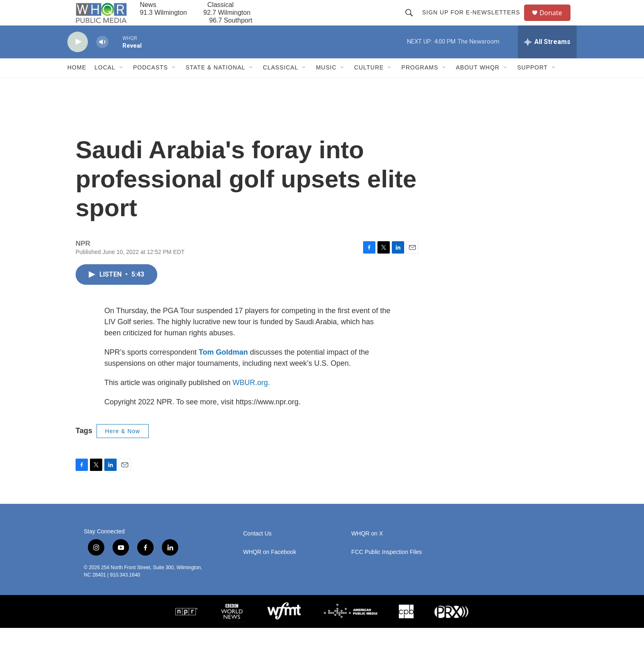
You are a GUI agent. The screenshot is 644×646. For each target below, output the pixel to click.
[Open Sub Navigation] (122, 85)
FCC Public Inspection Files (386, 570)
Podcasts (151, 85)
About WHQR (478, 85)
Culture (369, 85)
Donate (556, 22)
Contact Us (257, 552)
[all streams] (547, 60)
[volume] (102, 60)
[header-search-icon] (412, 21)
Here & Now (123, 449)
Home (77, 85)
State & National (215, 85)
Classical (281, 85)
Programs (420, 85)
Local (105, 85)
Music (326, 85)
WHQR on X (367, 552)
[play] (78, 60)
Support (532, 85)
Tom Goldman (223, 370)
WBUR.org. (251, 400)
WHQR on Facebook (270, 570)
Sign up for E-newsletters (475, 21)
